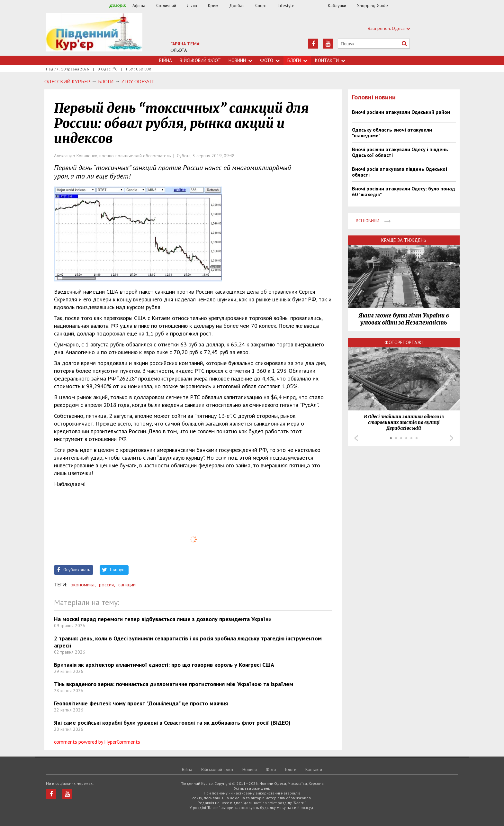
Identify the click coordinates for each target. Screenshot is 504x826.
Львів (192, 5)
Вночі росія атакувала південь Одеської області (400, 172)
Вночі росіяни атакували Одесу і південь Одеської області (400, 152)
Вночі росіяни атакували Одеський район (401, 112)
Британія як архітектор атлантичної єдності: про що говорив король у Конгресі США (164, 665)
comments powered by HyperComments (97, 742)
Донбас (237, 5)
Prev (356, 438)
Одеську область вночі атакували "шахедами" (392, 133)
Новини (240, 60)
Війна (166, 60)
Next (452, 438)
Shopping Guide (373, 5)
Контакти (330, 60)
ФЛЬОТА (179, 50)
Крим (213, 5)
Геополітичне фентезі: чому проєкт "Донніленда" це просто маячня (141, 703)
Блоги (297, 60)
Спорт (261, 5)
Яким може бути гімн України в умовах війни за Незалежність (404, 319)
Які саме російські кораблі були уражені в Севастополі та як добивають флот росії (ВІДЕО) (172, 723)
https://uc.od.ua (94, 34)
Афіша (139, 5)
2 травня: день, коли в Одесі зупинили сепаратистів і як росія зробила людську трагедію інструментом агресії (188, 642)
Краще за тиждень (404, 240)
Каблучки (337, 5)
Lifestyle (286, 5)
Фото (270, 60)
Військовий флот (200, 60)
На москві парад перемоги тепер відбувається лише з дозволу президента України (163, 619)
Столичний (166, 5)
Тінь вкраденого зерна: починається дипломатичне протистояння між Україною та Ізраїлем (174, 684)
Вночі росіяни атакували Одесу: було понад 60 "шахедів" (404, 191)
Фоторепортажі (404, 342)
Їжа (314, 6)
